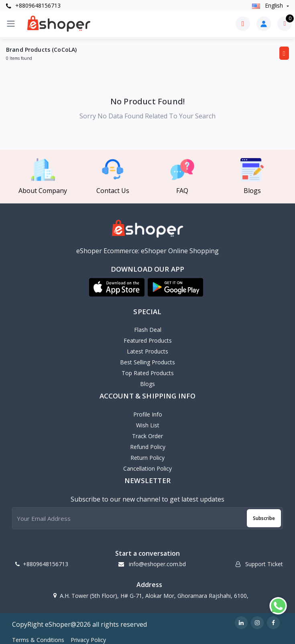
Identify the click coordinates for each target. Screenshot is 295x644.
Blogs (147, 384)
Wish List (148, 425)
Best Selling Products (147, 362)
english (268, 5)
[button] (117, 287)
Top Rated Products (148, 373)
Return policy (147, 458)
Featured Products (148, 340)
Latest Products (147, 351)
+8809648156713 (33, 5)
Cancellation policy (147, 468)
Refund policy (148, 447)
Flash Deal (148, 330)
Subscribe (264, 518)
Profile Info (148, 414)
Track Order (147, 436)
